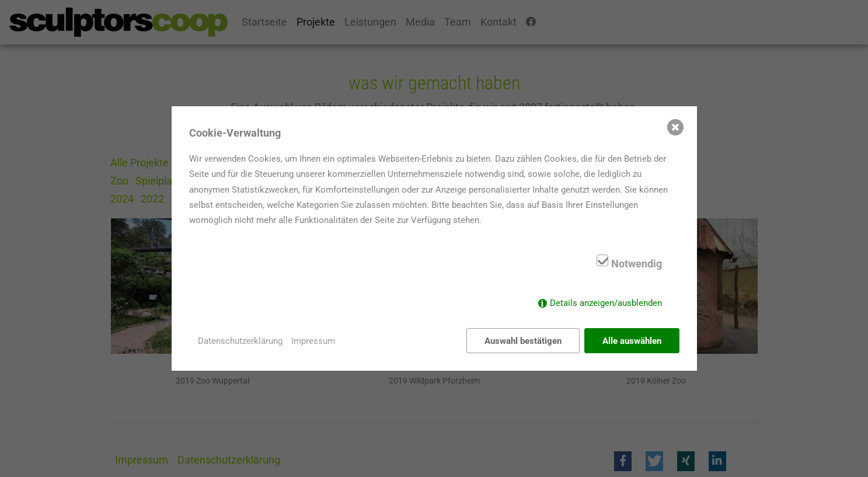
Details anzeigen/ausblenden (606, 303)
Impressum (313, 341)
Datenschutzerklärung (240, 341)
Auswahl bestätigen (523, 341)
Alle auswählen (632, 341)
